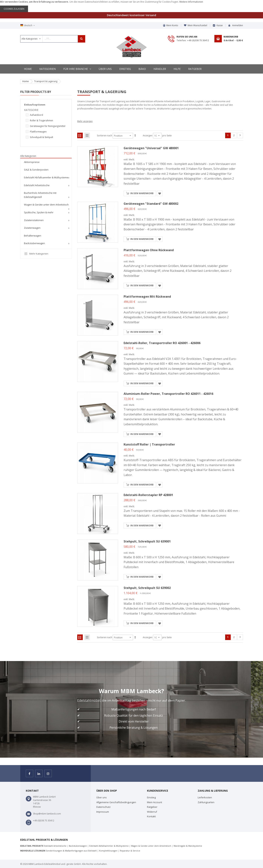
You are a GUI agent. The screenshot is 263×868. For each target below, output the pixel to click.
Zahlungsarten (206, 802)
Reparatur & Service (130, 851)
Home (26, 81)
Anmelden (238, 25)
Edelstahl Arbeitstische (55, 846)
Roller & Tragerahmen (41, 120)
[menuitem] (46, 162)
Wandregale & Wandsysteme (188, 846)
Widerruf (152, 812)
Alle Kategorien (28, 156)
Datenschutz (103, 807)
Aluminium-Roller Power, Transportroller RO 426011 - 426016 (168, 394)
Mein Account (155, 802)
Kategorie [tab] (31, 110)
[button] (160, 193)
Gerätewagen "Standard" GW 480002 (151, 204)
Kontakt (151, 816)
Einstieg (151, 797)
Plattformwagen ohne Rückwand (149, 250)
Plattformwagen (38, 132)
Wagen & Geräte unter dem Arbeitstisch (151, 846)
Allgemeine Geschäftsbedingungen (116, 802)
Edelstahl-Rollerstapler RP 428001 (148, 495)
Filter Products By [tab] (36, 92)
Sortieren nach (104, 136)
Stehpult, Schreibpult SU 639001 (147, 541)
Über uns (102, 797)
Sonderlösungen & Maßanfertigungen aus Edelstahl (71, 851)
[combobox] (53, 39)
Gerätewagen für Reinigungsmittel (48, 126)
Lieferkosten (205, 797)
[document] (131, 6)
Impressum (103, 812)
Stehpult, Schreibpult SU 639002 (147, 588)
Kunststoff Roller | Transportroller (149, 444)
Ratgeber (152, 807)
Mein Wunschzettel (197, 25)
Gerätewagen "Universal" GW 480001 (151, 148)
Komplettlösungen (108, 851)
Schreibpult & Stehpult (41, 137)
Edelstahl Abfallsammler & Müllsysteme (109, 846)
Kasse (220, 25)
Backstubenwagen (78, 846)
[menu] (46, 203)
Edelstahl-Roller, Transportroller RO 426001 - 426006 (162, 343)
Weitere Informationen (191, 2)
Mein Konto (172, 25)
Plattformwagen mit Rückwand (147, 297)
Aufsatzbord (36, 115)
